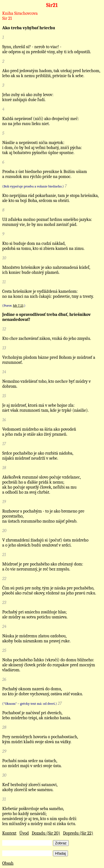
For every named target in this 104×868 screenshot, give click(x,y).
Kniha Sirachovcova (20, 13)
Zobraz (61, 843)
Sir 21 (7, 18)
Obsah (8, 863)
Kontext (9, 833)
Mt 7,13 (18, 305)
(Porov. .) (14, 305)
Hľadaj (61, 853)
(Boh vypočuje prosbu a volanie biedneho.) (33, 186)
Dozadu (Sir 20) (46, 833)
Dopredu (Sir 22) (78, 833)
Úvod (24, 833)
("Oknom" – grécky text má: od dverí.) (30, 704)
